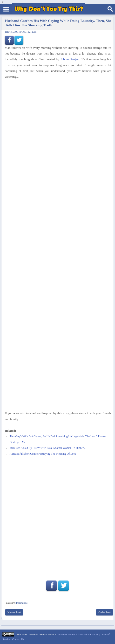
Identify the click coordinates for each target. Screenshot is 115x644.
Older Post (105, 612)
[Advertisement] (57, 351)
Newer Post (14, 612)
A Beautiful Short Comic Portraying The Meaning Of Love (43, 454)
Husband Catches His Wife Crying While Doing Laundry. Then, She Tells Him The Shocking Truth (58, 23)
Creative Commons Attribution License (78, 634)
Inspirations (22, 603)
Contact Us (18, 639)
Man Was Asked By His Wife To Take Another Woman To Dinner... (48, 448)
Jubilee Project (70, 59)
